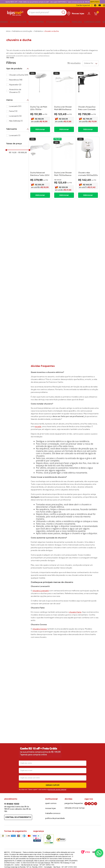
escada (38, 411)
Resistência (16, 64)
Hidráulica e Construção (22, 29)
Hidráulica (38, 29)
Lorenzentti (15, 101)
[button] (18, 53)
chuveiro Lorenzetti (41, 575)
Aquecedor (15, 69)
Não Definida (16, 106)
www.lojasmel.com (65, 856)
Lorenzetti (15, 91)
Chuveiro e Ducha (52, 29)
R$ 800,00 (22, 137)
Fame (13, 96)
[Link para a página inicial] (8, 30)
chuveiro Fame (75, 597)
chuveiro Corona (40, 613)
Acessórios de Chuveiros (15, 76)
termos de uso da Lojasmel (57, 789)
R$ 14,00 (13, 137)
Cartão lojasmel (83, 5)
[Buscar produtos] (61, 12)
